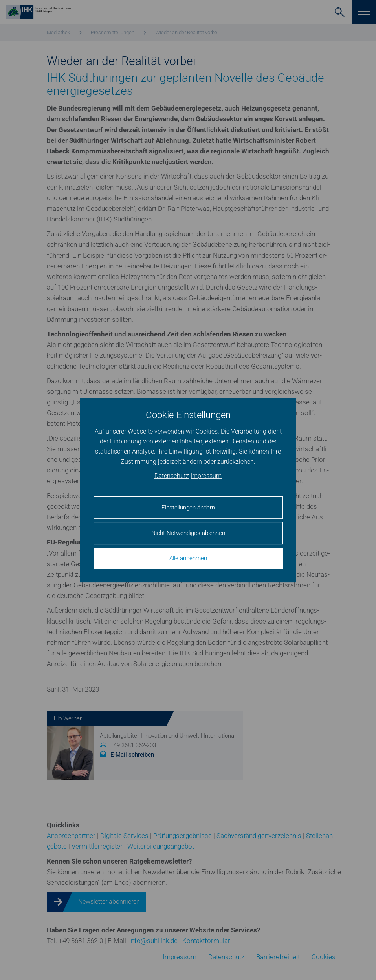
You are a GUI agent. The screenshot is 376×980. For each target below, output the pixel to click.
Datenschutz (172, 476)
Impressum (206, 476)
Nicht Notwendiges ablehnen (188, 533)
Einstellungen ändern (188, 508)
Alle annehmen (188, 558)
